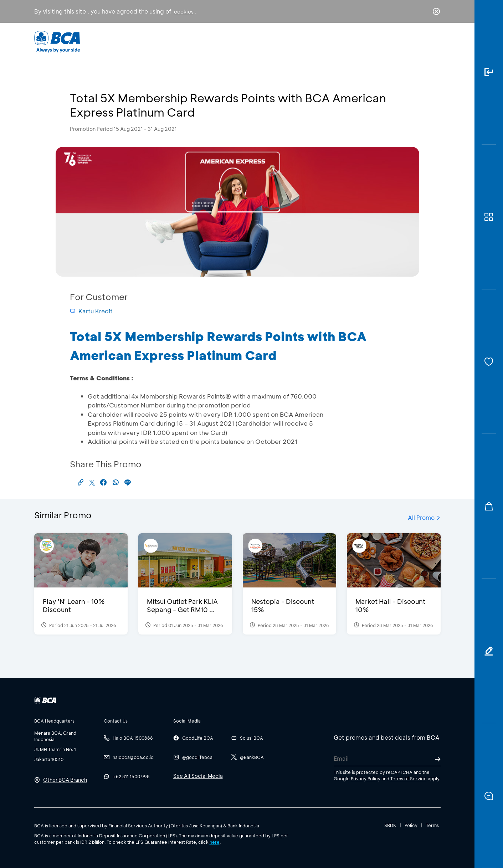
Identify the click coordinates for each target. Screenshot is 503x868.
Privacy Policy (366, 779)
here (215, 842)
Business (228, 41)
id (421, 42)
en (434, 42)
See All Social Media (198, 776)
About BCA (278, 41)
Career (326, 41)
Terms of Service (409, 779)
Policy (411, 825)
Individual (180, 41)
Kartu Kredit (91, 311)
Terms (432, 825)
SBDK (390, 825)
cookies (184, 12)
